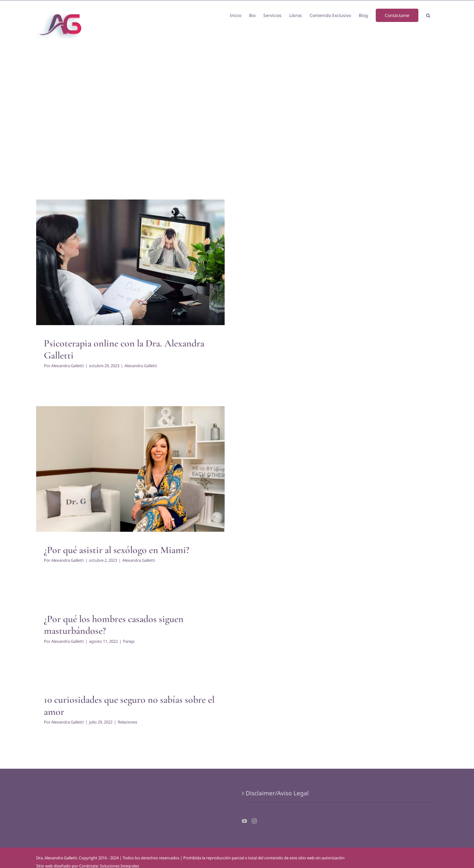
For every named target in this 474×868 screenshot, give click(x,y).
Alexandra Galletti (68, 366)
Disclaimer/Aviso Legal (277, 793)
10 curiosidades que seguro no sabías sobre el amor (129, 705)
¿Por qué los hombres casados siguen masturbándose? (114, 625)
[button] (428, 15)
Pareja (129, 641)
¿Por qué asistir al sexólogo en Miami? (117, 550)
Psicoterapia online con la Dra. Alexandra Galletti (124, 349)
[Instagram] (254, 821)
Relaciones (127, 722)
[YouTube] (244, 821)
